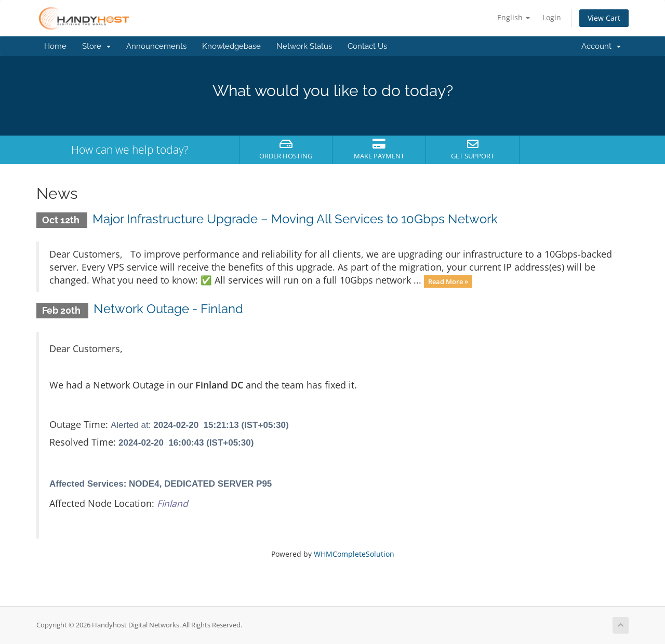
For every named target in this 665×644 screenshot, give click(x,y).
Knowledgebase (231, 46)
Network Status (304, 46)
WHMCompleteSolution (354, 554)
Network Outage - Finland (168, 309)
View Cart (604, 18)
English (514, 17)
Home (55, 46)
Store (96, 46)
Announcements (156, 46)
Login (552, 17)
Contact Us (367, 46)
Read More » (448, 281)
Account (601, 46)
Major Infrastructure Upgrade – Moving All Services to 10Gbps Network (295, 219)
